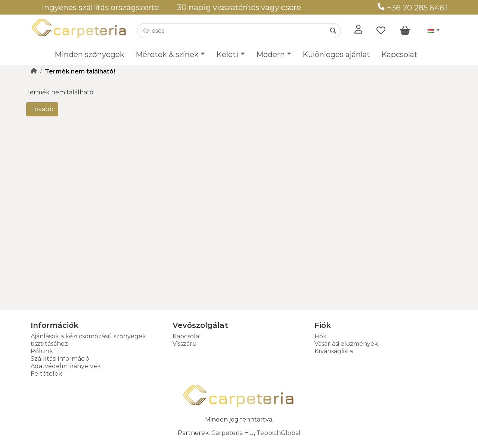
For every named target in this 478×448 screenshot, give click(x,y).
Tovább (42, 109)
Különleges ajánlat (336, 54)
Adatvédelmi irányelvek (66, 366)
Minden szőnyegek (89, 54)
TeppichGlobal (279, 433)
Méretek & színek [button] (167, 54)
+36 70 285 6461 (412, 8)
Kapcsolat (399, 54)
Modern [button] (271, 54)
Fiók (321, 336)
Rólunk (42, 351)
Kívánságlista (334, 351)
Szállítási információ (60, 359)
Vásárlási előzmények (346, 344)
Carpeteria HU (233, 433)
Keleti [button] (227, 54)
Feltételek (46, 374)
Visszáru (185, 344)
